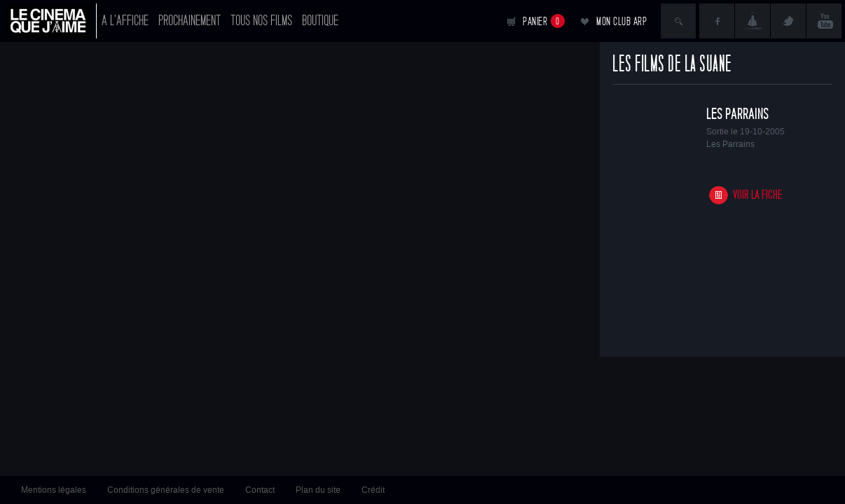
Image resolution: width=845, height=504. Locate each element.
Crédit (373, 490)
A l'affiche (125, 21)
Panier (544, 21)
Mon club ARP (621, 21)
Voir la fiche (758, 195)
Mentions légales (54, 490)
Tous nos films (261, 21)
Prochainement (190, 21)
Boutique (320, 21)
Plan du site (318, 490)
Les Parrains (737, 114)
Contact (260, 490)
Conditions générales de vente (166, 490)
